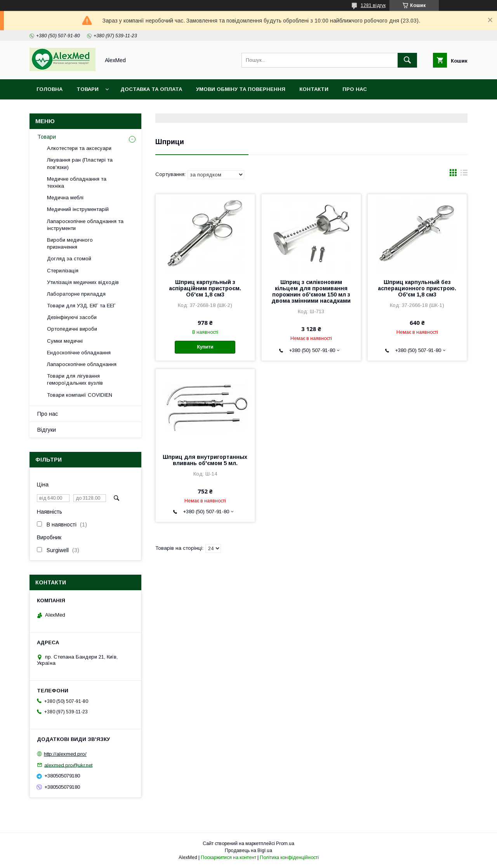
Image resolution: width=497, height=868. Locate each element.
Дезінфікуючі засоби (72, 317)
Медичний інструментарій (78, 209)
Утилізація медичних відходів (83, 282)
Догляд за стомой (69, 259)
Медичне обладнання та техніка (77, 182)
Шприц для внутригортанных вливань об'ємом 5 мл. (205, 460)
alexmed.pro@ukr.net (68, 765)
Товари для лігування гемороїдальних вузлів (75, 379)
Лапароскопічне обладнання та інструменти (85, 225)
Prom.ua (285, 844)
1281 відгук (373, 5)
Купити (205, 347)
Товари (88, 89)
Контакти (314, 89)
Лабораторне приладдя (76, 294)
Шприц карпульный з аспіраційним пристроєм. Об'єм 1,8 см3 (205, 288)
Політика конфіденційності (289, 858)
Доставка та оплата (151, 89)
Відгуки (47, 430)
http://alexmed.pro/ (65, 754)
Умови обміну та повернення (241, 89)
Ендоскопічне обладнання (79, 353)
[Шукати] (407, 60)
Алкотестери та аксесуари (79, 148)
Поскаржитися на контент (229, 858)
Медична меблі (65, 198)
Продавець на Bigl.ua (248, 851)
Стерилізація (63, 271)
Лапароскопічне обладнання (82, 364)
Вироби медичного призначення (70, 243)
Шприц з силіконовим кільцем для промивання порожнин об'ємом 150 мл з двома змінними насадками (311, 291)
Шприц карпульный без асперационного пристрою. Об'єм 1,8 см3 (417, 288)
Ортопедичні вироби (72, 329)
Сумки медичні (65, 341)
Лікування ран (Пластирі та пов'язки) (80, 163)
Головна (50, 89)
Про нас (355, 89)
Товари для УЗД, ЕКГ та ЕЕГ (81, 306)
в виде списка (464, 174)
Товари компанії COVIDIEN (80, 395)
